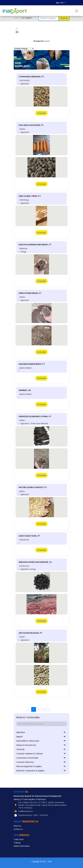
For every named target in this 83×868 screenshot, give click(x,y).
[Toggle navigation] (76, 11)
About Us (17, 826)
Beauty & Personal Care (41, 745)
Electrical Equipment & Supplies (41, 766)
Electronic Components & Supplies (41, 771)
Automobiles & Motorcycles (41, 741)
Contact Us (18, 829)
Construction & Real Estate (41, 758)
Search (64, 18)
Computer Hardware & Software (41, 754)
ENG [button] (60, 3)
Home (16, 18)
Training (17, 843)
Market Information (22, 846)
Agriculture (41, 732)
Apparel (41, 737)
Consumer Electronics (41, 762)
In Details (41, 113)
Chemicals (41, 749)
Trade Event (19, 839)
